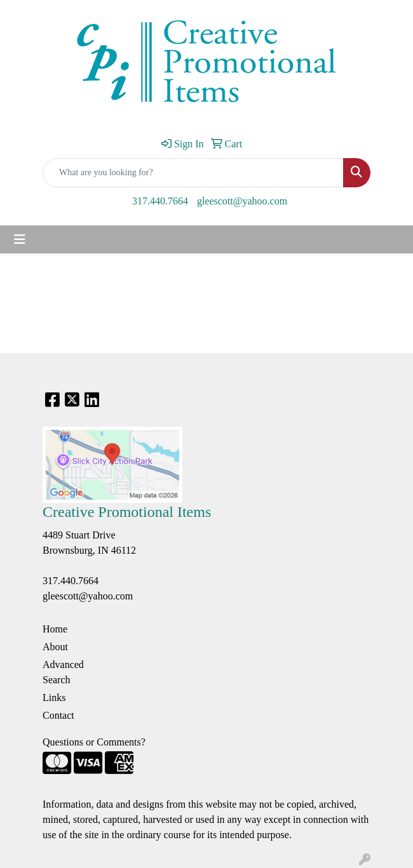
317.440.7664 (160, 201)
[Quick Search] (193, 173)
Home (55, 629)
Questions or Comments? (94, 742)
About (55, 647)
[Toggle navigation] (20, 239)
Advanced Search (63, 672)
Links (54, 698)
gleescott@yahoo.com (242, 201)
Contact (58, 715)
